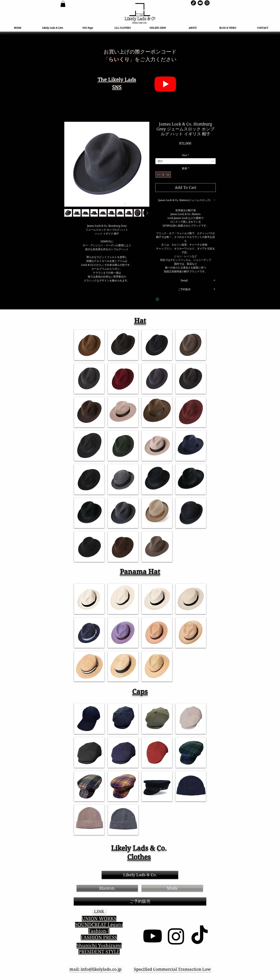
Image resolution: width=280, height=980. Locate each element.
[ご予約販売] (140, 901)
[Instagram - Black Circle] (207, 3)
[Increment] (168, 175)
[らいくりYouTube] (165, 84)
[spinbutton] (163, 175)
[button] (99, 912)
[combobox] (186, 161)
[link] (63, 4)
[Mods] (172, 888)
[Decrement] (158, 175)
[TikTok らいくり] (193, 3)
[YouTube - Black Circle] (200, 3)
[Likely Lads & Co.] (140, 875)
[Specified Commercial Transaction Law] (172, 969)
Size (186, 155)
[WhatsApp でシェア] (158, 299)
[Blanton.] (107, 888)
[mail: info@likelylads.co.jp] (96, 969)
